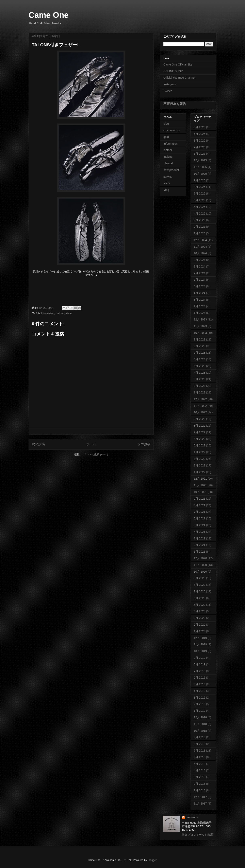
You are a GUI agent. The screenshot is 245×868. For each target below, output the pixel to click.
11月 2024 (200, 247)
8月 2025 (200, 187)
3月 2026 (200, 141)
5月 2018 (200, 764)
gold (166, 137)
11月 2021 (200, 485)
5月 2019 (200, 684)
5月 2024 (200, 286)
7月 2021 (200, 512)
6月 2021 (200, 518)
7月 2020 (200, 591)
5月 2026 (200, 127)
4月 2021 (200, 532)
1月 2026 (200, 154)
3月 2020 (200, 618)
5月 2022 (200, 445)
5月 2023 (200, 366)
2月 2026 (200, 147)
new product (171, 170)
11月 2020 (200, 565)
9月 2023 (200, 339)
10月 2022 (200, 412)
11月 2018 (200, 724)
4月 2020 (200, 611)
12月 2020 (200, 558)
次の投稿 (38, 444)
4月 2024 (200, 293)
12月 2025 (200, 160)
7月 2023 (200, 353)
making (60, 313)
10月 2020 (200, 572)
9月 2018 (200, 737)
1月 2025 (200, 233)
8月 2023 (200, 346)
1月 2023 (200, 392)
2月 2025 (200, 227)
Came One (49, 15)
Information (48, 313)
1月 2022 (200, 472)
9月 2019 (200, 658)
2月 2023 (200, 386)
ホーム (91, 444)
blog (166, 124)
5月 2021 (200, 525)
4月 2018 (200, 770)
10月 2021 (200, 492)
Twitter (168, 91)
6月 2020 (200, 598)
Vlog (166, 190)
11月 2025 (200, 167)
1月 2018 (200, 790)
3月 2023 (200, 379)
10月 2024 (200, 253)
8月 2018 (200, 744)
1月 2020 (200, 631)
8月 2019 (200, 664)
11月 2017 (200, 804)
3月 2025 (200, 220)
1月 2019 (200, 711)
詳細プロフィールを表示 (197, 835)
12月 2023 (200, 319)
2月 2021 (200, 545)
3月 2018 (200, 777)
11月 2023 (200, 326)
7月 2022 (200, 432)
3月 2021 (200, 538)
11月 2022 (200, 406)
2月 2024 (200, 306)
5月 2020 (200, 605)
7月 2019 (200, 671)
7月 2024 (200, 273)
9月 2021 (200, 499)
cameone (192, 817)
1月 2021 (200, 552)
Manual (168, 163)
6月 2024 (200, 280)
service (168, 177)
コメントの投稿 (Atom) (95, 454)
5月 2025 (200, 207)
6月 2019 (200, 678)
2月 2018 (200, 784)
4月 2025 (200, 214)
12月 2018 (200, 717)
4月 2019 (200, 691)
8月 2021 (200, 505)
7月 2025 (200, 193)
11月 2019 (200, 644)
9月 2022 (200, 419)
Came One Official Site (178, 64)
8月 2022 (200, 426)
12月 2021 (200, 479)
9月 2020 (200, 578)
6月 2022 (200, 439)
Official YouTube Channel (179, 78)
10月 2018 (200, 731)
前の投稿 (144, 444)
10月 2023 (200, 333)
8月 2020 (200, 585)
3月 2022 (200, 459)
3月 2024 (200, 300)
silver (69, 313)
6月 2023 (200, 359)
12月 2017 (200, 797)
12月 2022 (200, 399)
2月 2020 (200, 625)
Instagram (170, 84)
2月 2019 (200, 704)
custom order (172, 130)
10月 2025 (200, 174)
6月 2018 (200, 757)
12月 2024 (200, 240)
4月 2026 (200, 134)
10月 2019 (200, 651)
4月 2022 (200, 452)
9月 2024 (200, 260)
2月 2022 (200, 465)
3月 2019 (200, 698)
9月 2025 (200, 180)
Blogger (152, 860)
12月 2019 (200, 638)
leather (168, 150)
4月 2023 (200, 373)
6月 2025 (200, 200)
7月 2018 (200, 751)
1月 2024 (200, 313)
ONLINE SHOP (173, 71)
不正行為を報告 (175, 104)
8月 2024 (200, 266)
